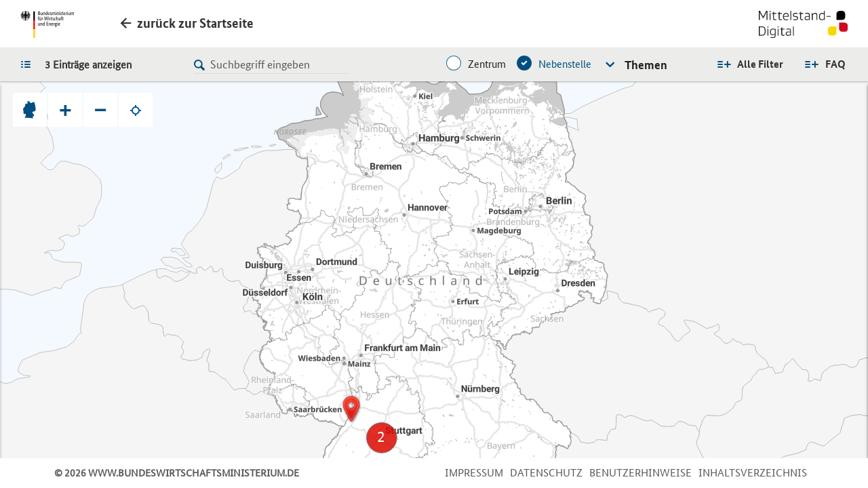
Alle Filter (760, 64)
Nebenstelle (565, 64)
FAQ (835, 64)
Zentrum (487, 64)
